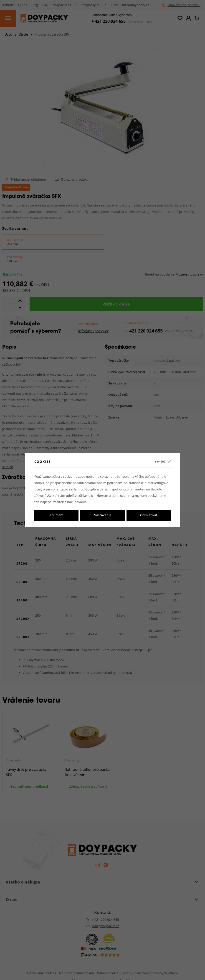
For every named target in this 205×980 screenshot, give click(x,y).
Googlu (91, 489)
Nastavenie (102, 515)
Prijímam (56, 515)
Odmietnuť (149, 515)
